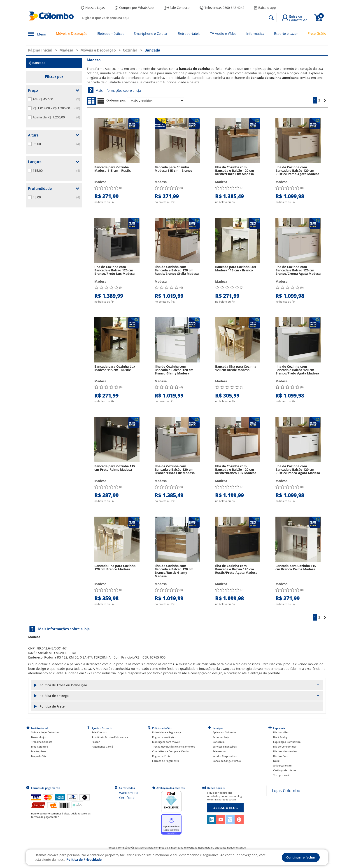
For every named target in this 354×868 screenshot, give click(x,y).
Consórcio (219, 742)
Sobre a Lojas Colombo (45, 732)
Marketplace (38, 751)
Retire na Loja (221, 737)
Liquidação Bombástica (287, 742)
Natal (276, 761)
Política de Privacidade (84, 860)
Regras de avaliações (164, 737)
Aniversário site (282, 766)
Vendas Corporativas (225, 756)
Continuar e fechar (301, 857)
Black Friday (280, 737)
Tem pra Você (281, 775)
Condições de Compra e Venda (170, 751)
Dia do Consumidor (285, 747)
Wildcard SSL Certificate (129, 795)
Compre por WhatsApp (134, 8)
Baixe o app (265, 8)
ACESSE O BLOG (226, 808)
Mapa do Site (39, 756)
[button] (177, 685)
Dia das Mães (281, 732)
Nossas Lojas (93, 8)
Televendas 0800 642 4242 (222, 8)
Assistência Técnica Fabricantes (110, 737)
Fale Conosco (177, 8)
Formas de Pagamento (166, 761)
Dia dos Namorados (285, 751)
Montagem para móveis (166, 742)
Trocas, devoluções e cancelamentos (174, 747)
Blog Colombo (40, 747)
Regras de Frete (161, 756)
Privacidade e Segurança (167, 732)
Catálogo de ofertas (285, 770)
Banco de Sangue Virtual (227, 761)
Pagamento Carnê (102, 747)
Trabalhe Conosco (42, 742)
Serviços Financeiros (225, 747)
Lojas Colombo (286, 790)
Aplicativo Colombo (224, 732)
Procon (96, 742)
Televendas (219, 751)
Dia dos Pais (280, 756)
